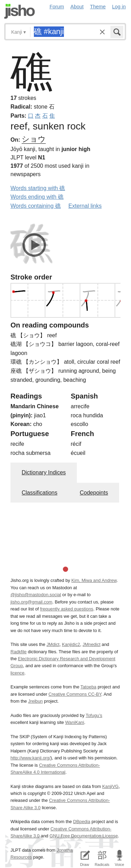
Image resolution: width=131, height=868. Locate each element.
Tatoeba (88, 687)
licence (17, 673)
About (77, 7)
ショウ (34, 139)
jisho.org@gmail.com (31, 602)
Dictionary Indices (44, 472)
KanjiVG (110, 786)
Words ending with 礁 (37, 197)
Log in (119, 7)
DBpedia (82, 822)
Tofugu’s (94, 715)
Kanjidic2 (71, 644)
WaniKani (75, 722)
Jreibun (36, 701)
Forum (57, 7)
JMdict (53, 644)
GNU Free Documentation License (84, 836)
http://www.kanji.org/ (31, 758)
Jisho (20, 11)
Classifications (39, 493)
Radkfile (19, 652)
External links (85, 206)
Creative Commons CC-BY (75, 694)
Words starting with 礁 (38, 188)
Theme (98, 7)
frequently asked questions (67, 609)
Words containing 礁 (36, 206)
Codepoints (94, 493)
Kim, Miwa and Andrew (94, 580)
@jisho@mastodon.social (36, 595)
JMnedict (91, 644)
